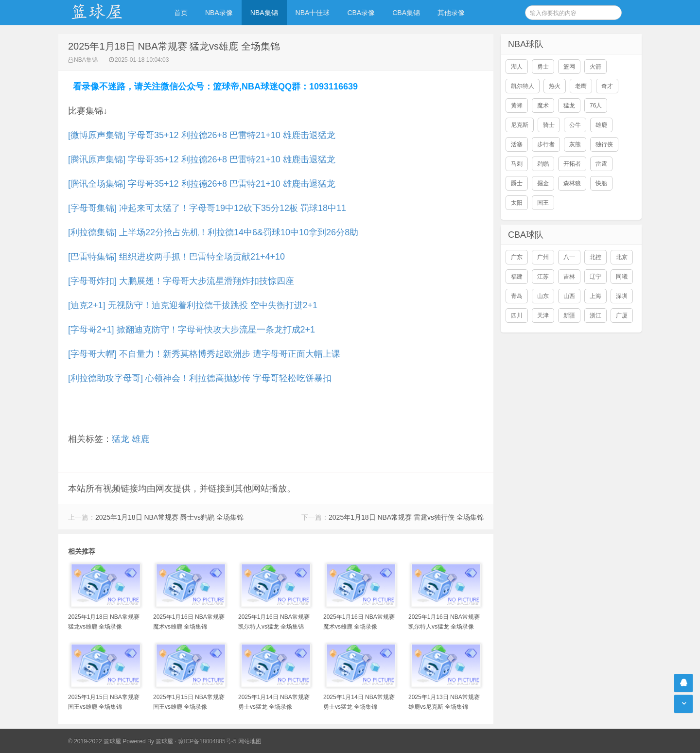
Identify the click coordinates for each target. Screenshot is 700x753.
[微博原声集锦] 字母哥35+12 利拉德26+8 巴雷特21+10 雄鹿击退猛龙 (202, 135)
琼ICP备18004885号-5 (207, 741)
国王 (543, 203)
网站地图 (250, 741)
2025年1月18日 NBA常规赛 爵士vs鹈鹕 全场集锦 (169, 517)
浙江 (595, 315)
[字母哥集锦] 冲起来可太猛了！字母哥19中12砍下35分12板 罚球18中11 (207, 208)
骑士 (549, 125)
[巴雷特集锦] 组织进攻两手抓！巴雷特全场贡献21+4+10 (176, 257)
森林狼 (572, 183)
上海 (595, 296)
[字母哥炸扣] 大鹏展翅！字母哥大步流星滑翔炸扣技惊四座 (181, 281)
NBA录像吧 (107, 13)
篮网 (569, 67)
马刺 (517, 164)
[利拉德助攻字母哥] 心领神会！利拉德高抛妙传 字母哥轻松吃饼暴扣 (200, 378)
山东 (543, 296)
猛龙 (121, 439)
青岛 (517, 296)
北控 (595, 257)
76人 (596, 105)
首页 (181, 13)
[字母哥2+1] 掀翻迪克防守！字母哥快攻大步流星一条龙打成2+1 (192, 330)
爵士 (517, 183)
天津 (543, 315)
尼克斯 (520, 125)
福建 (517, 277)
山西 (569, 296)
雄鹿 (140, 439)
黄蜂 (517, 105)
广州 (543, 257)
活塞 (517, 144)
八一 (569, 257)
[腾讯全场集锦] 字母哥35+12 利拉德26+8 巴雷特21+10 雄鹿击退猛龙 (202, 184)
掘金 (543, 183)
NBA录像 (219, 13)
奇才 (607, 86)
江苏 (543, 277)
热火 (555, 86)
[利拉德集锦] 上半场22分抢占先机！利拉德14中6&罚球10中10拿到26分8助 (213, 232)
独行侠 (604, 144)
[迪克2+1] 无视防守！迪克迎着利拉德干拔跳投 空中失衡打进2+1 (193, 305)
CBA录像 (361, 13)
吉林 (569, 277)
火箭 (595, 67)
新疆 (569, 315)
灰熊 (575, 144)
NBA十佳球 (313, 13)
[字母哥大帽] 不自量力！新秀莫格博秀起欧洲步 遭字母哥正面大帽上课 (204, 354)
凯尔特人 (523, 86)
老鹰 (581, 86)
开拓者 (572, 164)
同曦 (622, 277)
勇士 (543, 67)
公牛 (575, 125)
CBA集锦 (406, 13)
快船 (601, 183)
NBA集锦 (264, 13)
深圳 (622, 296)
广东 (517, 257)
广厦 (622, 315)
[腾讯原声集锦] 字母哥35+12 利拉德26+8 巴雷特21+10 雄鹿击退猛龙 (202, 159)
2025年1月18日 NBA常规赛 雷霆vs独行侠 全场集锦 (406, 517)
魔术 (543, 105)
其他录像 (451, 13)
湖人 (517, 67)
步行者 (546, 144)
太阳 (517, 203)
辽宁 (595, 277)
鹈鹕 (543, 164)
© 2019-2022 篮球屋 (95, 741)
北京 (622, 257)
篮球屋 (164, 741)
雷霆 (601, 164)
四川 (517, 315)
